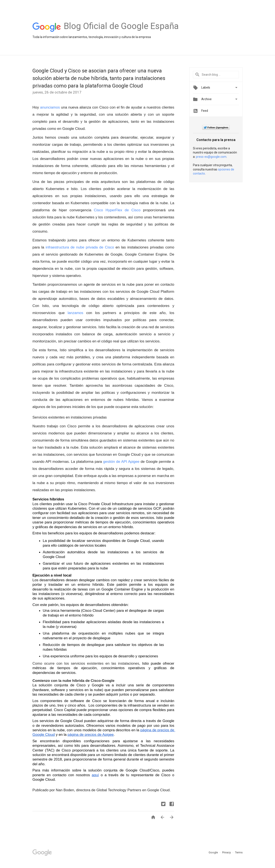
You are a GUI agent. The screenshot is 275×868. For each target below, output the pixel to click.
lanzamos (76, 313)
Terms (239, 852)
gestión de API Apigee (121, 462)
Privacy (227, 852)
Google (214, 852)
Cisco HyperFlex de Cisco (117, 210)
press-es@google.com (211, 157)
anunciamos (51, 107)
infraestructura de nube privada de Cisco (81, 247)
